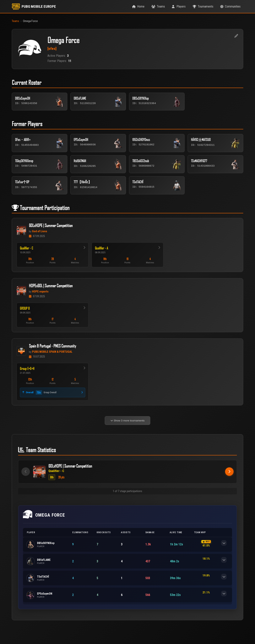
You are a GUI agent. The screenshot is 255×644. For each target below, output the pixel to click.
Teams (15, 21)
